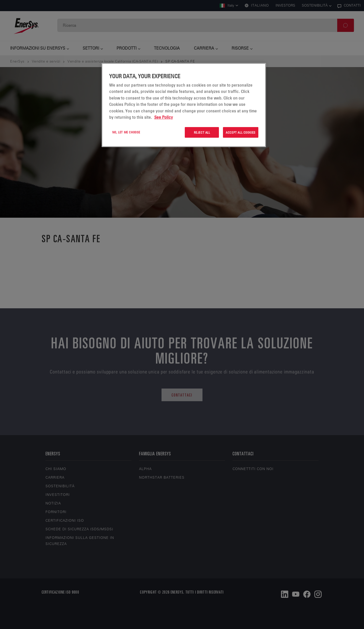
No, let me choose (126, 132)
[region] (184, 105)
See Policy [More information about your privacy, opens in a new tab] (164, 117)
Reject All (202, 132)
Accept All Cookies (241, 132)
